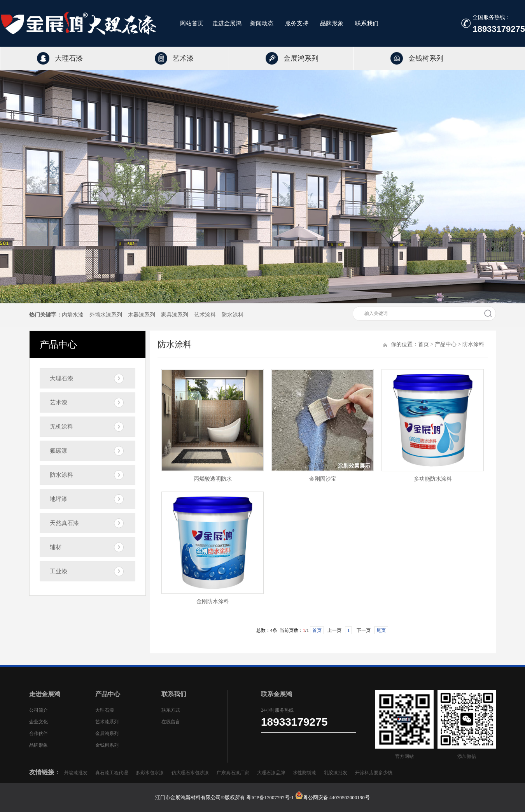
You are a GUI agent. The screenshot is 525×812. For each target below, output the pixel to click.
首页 (423, 344)
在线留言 (171, 722)
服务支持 (297, 22)
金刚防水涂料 (213, 601)
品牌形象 (332, 22)
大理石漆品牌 (271, 773)
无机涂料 (61, 427)
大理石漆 (69, 58)
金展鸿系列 (301, 58)
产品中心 (446, 344)
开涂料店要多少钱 (374, 773)
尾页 (381, 630)
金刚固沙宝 (323, 479)
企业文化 (38, 722)
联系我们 (367, 22)
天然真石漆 (64, 523)
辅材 (56, 547)
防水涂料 (233, 315)
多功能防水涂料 (433, 479)
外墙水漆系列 (106, 315)
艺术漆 (183, 58)
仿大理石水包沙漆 (190, 773)
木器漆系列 (142, 315)
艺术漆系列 (107, 722)
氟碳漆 (59, 451)
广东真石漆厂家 (233, 773)
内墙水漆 (73, 315)
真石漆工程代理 (112, 773)
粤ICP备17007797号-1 (270, 797)
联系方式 (171, 710)
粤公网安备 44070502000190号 (336, 797)
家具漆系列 (175, 315)
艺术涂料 (205, 315)
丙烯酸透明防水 (213, 479)
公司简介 (38, 710)
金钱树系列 (426, 58)
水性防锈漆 (304, 773)
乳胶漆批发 (336, 773)
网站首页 (192, 22)
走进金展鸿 (227, 22)
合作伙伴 (38, 733)
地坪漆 (59, 499)
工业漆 (59, 571)
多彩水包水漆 (150, 773)
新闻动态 (262, 22)
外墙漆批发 (76, 773)
